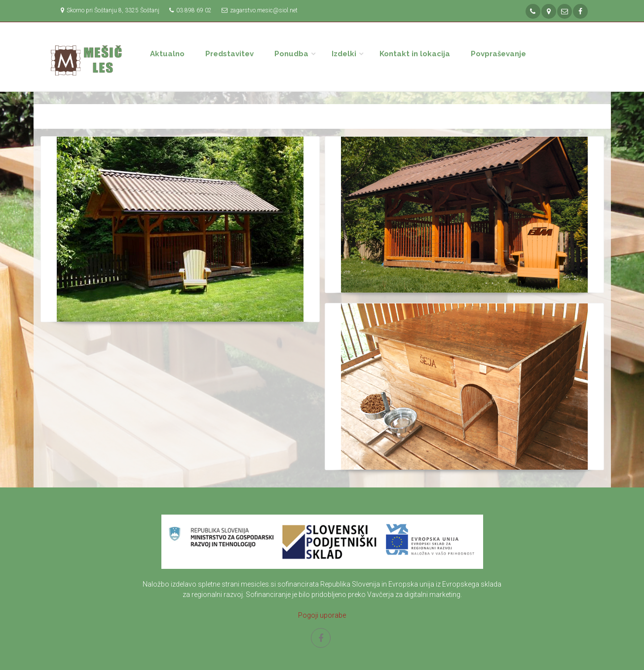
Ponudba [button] (291, 54)
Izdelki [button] (344, 54)
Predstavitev (229, 54)
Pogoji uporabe (322, 615)
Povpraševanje (498, 54)
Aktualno (167, 54)
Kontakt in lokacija (415, 54)
